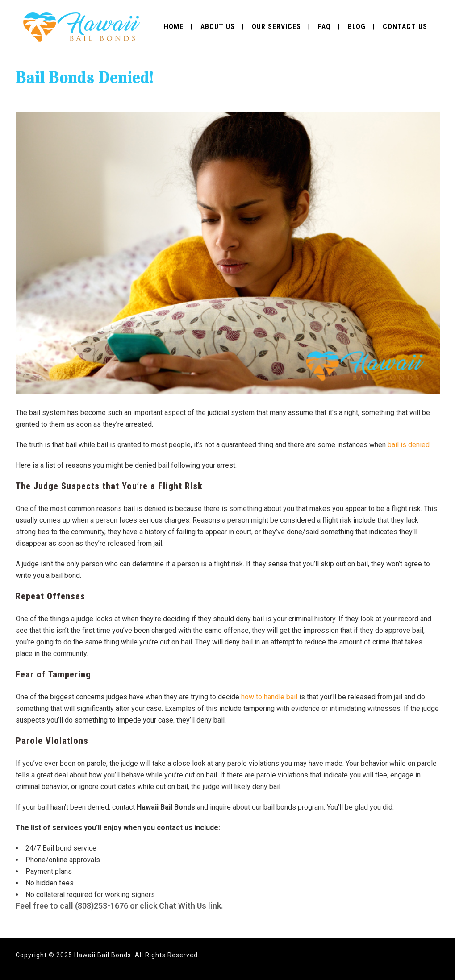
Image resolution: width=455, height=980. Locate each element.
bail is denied (409, 445)
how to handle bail (269, 697)
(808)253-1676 (102, 906)
